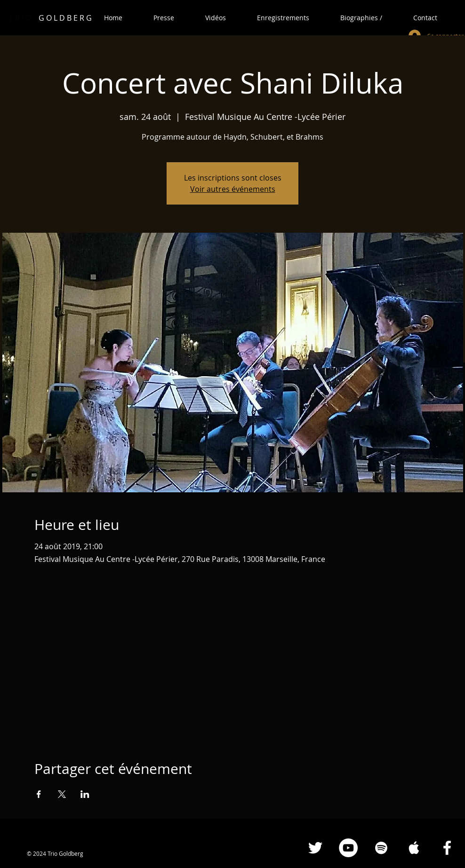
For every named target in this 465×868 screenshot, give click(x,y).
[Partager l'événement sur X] (62, 794)
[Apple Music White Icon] (414, 848)
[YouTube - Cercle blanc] (348, 848)
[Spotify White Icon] (381, 848)
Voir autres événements (233, 189)
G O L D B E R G (50, 18)
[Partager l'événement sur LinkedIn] (85, 794)
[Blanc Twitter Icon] (315, 848)
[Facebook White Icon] (447, 848)
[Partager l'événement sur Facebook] (39, 794)
